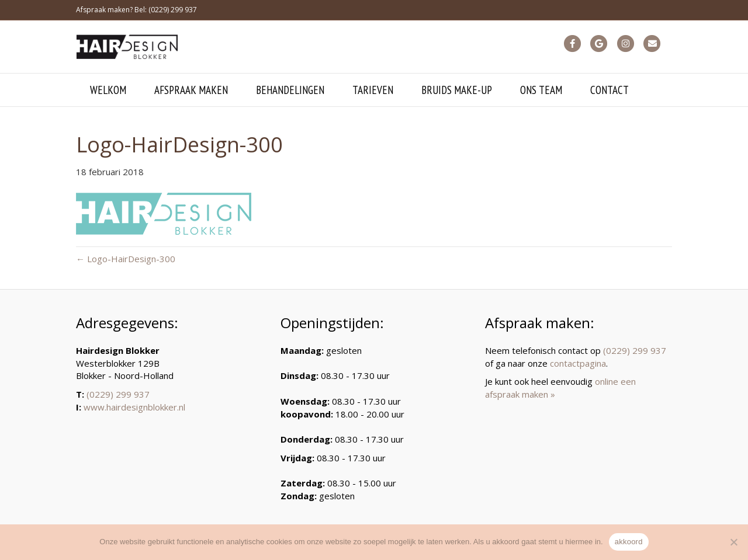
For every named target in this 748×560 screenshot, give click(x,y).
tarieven (373, 90)
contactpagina (578, 363)
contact (610, 90)
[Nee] (733, 542)
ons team (541, 90)
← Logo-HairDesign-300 (126, 259)
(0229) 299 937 (118, 394)
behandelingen (290, 90)
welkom (108, 90)
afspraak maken (191, 90)
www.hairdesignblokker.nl (134, 407)
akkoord (629, 542)
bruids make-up (457, 90)
